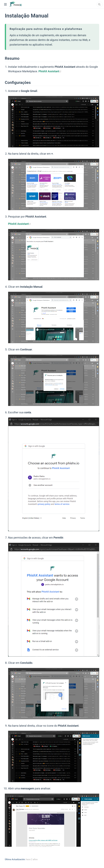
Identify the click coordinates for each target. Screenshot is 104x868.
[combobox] (100, 4)
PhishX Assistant (50, 71)
